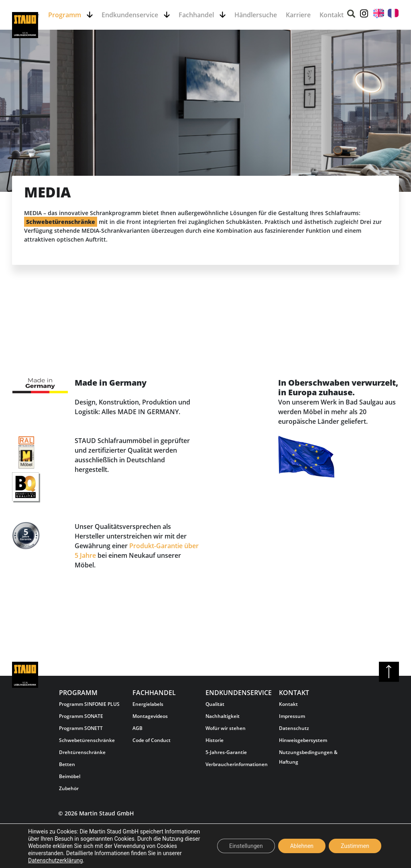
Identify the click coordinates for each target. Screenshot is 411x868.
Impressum (292, 716)
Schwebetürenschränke (87, 740)
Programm (65, 15)
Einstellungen (246, 846)
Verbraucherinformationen (237, 764)
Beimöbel (70, 776)
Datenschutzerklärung (55, 860)
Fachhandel (197, 15)
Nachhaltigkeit (223, 716)
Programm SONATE (81, 716)
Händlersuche (256, 15)
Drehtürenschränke (82, 752)
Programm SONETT (81, 728)
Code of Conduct (152, 740)
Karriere (298, 15)
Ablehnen (302, 846)
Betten (67, 764)
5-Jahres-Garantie (226, 752)
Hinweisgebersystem (303, 740)
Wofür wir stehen (226, 728)
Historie (215, 740)
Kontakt (332, 15)
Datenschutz (294, 728)
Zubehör (69, 788)
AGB (137, 728)
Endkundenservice (131, 15)
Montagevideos (150, 716)
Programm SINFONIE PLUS (89, 704)
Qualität (215, 704)
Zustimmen (355, 846)
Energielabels (148, 704)
